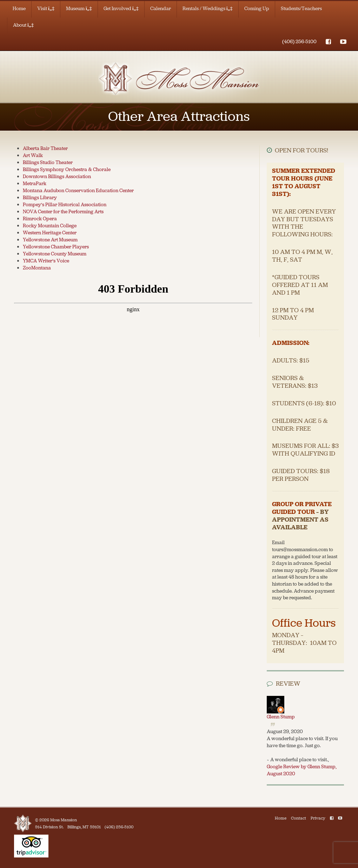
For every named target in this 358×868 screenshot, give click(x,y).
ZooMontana (37, 268)
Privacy (318, 818)
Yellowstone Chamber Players (56, 247)
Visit (46, 9)
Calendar (161, 9)
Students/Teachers (301, 9)
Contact (299, 818)
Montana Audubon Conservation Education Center (78, 191)
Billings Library (40, 198)
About (23, 25)
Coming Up (257, 9)
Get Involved (121, 9)
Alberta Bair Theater (45, 148)
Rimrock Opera (40, 219)
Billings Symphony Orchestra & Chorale (67, 169)
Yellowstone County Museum (55, 254)
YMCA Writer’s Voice (46, 261)
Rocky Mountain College (50, 226)
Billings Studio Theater (48, 162)
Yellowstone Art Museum (50, 240)
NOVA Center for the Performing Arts (63, 212)
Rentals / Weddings (208, 9)
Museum (79, 9)
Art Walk (33, 155)
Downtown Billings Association (57, 177)
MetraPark (35, 184)
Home (19, 9)
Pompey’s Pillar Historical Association (65, 205)
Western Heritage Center (50, 233)
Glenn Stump (281, 717)
